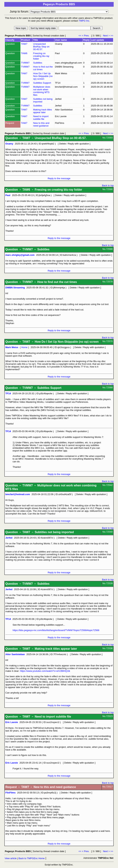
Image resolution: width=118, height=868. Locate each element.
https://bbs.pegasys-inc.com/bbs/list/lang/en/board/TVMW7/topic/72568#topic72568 (56, 630)
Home (24, 347)
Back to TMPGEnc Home (32, 858)
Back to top (108, 185)
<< (80, 36)
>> (112, 36)
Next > (106, 36)
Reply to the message (59, 178)
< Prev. (86, 36)
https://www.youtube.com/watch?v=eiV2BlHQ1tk (45, 671)
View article (11, 858)
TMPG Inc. (84, 21)
